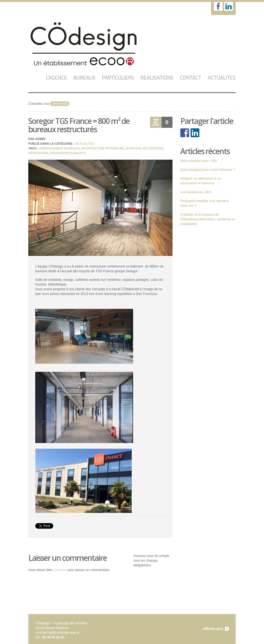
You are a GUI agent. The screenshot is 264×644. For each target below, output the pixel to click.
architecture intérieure (103, 148)
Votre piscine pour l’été (199, 161)
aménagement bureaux (59, 148)
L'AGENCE (57, 78)
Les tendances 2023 (196, 192)
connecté (60, 570)
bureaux (133, 148)
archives (60, 104)
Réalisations (157, 78)
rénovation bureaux (68, 153)
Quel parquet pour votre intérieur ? (208, 170)
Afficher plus (213, 629)
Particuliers (118, 78)
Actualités (222, 78)
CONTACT (191, 78)
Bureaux (84, 78)
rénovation (38, 153)
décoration (153, 148)
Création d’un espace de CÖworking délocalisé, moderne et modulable (208, 219)
